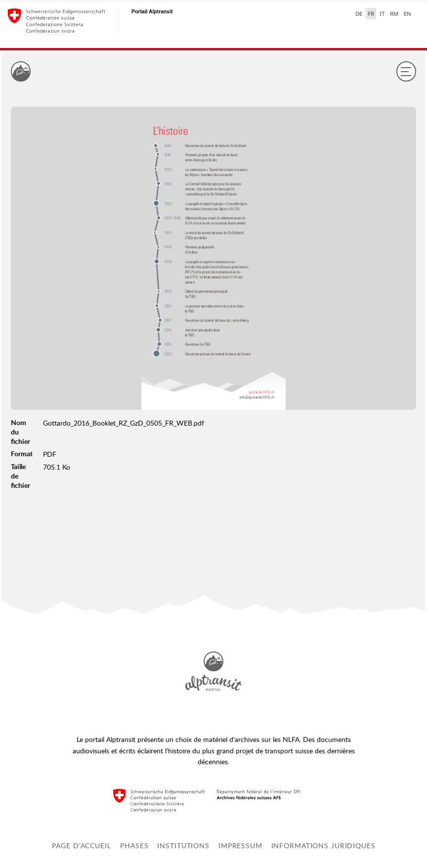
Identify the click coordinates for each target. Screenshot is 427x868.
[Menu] (406, 71)
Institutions (183, 846)
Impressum (240, 846)
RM (394, 14)
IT (382, 14)
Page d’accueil (81, 846)
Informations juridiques (323, 846)
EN (407, 14)
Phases (134, 846)
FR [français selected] (371, 14)
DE (359, 14)
